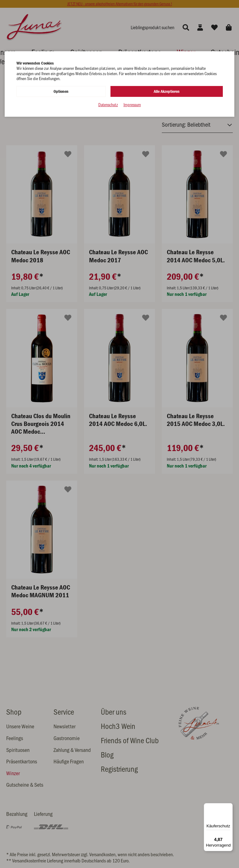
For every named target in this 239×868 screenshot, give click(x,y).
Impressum (132, 104)
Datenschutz (108, 104)
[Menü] (229, 807)
